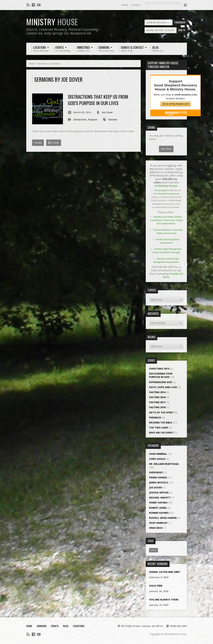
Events (55, 626)
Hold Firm (156, 586)
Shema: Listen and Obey (165, 572)
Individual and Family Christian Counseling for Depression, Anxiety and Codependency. (166, 220)
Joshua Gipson (159, 493)
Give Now (166, 149)
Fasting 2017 (157, 402)
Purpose (93, 120)
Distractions (80, 120)
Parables (155, 417)
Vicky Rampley (158, 523)
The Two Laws (159, 428)
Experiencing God (161, 382)
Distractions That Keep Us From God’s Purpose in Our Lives (98, 100)
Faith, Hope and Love (163, 387)
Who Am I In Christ (161, 433)
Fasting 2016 (157, 397)
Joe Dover (55, 64)
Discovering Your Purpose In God (161, 375)
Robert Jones (158, 508)
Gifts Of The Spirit (161, 412)
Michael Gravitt (160, 498)
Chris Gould (157, 459)
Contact (136, 5)
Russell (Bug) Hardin (163, 518)
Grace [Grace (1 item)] (154, 550)
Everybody (156, 472)
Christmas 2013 (159, 369)
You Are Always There (164, 600)
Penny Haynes (161, 190)
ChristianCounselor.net (168, 194)
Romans (113, 120)
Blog (66, 626)
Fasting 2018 (157, 407)
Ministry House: (168, 186)
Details (38, 143)
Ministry (52, 22)
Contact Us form (173, 275)
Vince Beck (156, 528)
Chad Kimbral (158, 454)
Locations (79, 626)
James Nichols (159, 482)
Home (125, 5)
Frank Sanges (158, 477)
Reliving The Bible (161, 422)
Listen (54, 143)
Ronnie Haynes (159, 513)
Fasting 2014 (157, 392)
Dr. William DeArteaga (164, 464)
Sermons (43, 64)
